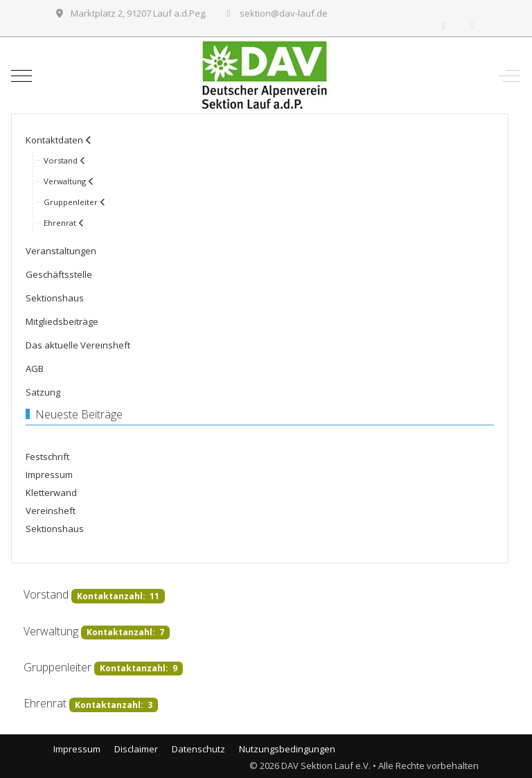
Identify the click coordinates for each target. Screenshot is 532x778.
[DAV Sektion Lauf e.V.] (265, 76)
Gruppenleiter (57, 667)
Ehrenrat (45, 704)
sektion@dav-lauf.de (284, 13)
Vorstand (46, 595)
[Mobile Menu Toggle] (21, 76)
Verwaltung (51, 631)
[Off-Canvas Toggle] (509, 76)
